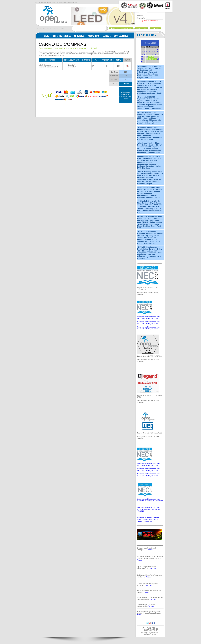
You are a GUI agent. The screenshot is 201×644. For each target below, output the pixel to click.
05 (150, 52)
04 (147, 52)
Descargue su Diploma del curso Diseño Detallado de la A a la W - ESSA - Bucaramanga (148, 520)
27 (153, 59)
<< (142, 43)
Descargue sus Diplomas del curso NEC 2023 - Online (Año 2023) (149, 328)
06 (152, 52)
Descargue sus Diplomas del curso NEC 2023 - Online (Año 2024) (149, 323)
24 (144, 59)
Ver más (139, 560)
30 (142, 62)
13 (152, 54)
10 (144, 54)
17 (144, 57)
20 (153, 57)
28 (156, 59)
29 (158, 59)
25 (147, 59)
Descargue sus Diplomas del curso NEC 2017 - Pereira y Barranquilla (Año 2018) (149, 509)
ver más (151, 550)
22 (158, 57)
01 (158, 49)
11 (147, 54)
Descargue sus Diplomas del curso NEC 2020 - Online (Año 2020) (149, 475)
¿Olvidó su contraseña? (150, 21)
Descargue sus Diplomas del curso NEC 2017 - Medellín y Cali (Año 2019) (150, 500)
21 (155, 57)
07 (155, 52)
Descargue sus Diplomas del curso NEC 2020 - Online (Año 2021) (149, 470)
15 (158, 54)
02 (142, 52)
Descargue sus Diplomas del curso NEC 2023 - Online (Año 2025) (149, 318)
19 (150, 57)
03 (144, 52)
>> (158, 43)
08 (158, 52)
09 (142, 54)
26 (150, 59)
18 (147, 57)
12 (150, 54)
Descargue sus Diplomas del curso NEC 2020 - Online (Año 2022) (149, 465)
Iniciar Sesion (125, 93)
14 (155, 54)
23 (142, 59)
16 (142, 57)
